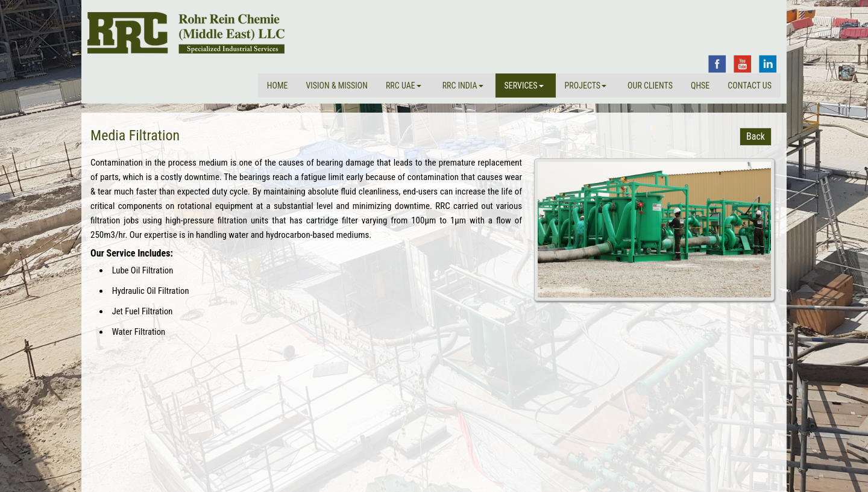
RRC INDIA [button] (463, 86)
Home (278, 86)
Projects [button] (586, 86)
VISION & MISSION (336, 86)
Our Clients (650, 86)
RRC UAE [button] (404, 86)
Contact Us (750, 86)
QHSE (700, 86)
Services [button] (524, 86)
